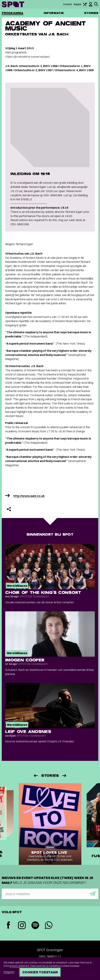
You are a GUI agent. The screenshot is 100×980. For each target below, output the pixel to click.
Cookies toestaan (40, 972)
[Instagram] (22, 926)
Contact (68, 4)
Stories (91, 13)
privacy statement (19, 966)
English (77, 4)
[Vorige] (35, 776)
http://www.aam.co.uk (29, 496)
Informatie (54, 13)
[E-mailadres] (50, 894)
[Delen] (9, 509)
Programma (13, 13)
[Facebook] (8, 925)
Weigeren (9, 972)
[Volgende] (65, 776)
